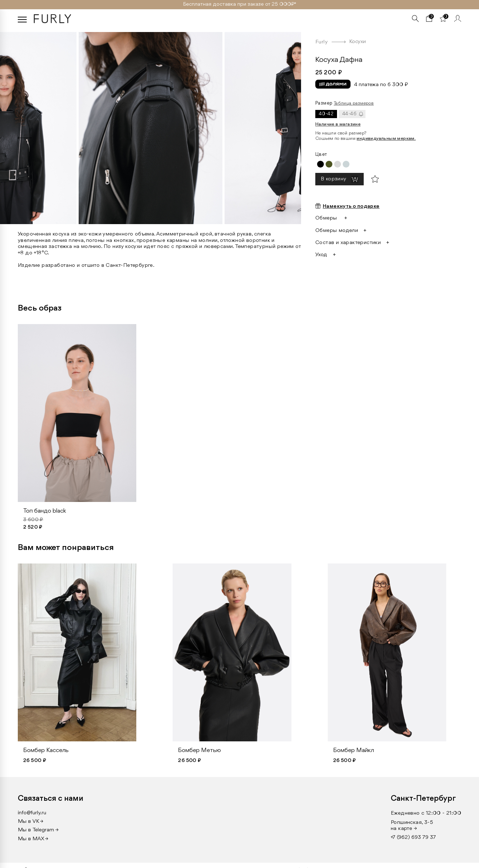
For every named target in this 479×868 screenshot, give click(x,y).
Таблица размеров (354, 103)
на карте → (404, 829)
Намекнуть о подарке (351, 207)
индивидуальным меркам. (386, 139)
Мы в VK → (31, 822)
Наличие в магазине (338, 124)
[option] (151, 126)
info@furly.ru (32, 813)
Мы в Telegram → (38, 830)
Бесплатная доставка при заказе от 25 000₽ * (240, 4)
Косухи (357, 42)
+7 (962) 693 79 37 (413, 838)
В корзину (334, 179)
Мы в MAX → (33, 839)
